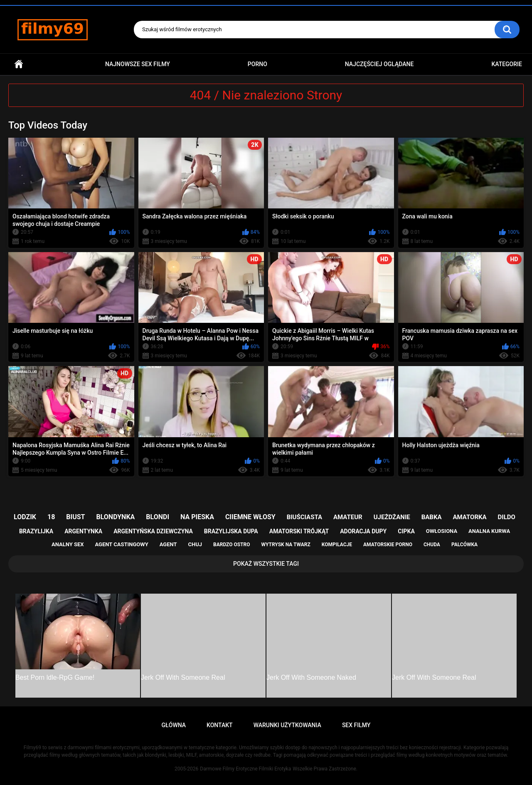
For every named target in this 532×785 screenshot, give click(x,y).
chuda (432, 545)
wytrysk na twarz (286, 545)
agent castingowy (121, 544)
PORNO (257, 64)
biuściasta (304, 517)
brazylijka (36, 531)
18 (51, 517)
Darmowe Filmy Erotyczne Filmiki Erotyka (245, 769)
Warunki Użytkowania (287, 725)
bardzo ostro (232, 545)
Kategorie (507, 64)
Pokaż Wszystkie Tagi (266, 564)
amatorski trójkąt (299, 531)
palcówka (464, 545)
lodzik (25, 517)
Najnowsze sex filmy (138, 64)
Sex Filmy (356, 725)
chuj (195, 544)
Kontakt (220, 725)
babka (432, 517)
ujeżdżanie (392, 517)
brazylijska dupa (231, 531)
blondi (158, 517)
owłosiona (442, 531)
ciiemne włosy (250, 517)
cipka (406, 531)
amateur (348, 517)
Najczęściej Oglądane (379, 64)
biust (75, 517)
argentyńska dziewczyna (153, 531)
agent (168, 544)
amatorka (469, 517)
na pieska (197, 517)
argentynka (83, 531)
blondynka (115, 517)
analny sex (68, 544)
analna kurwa (489, 531)
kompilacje (337, 545)
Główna (19, 64)
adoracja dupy (363, 531)
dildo (507, 517)
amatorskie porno (388, 545)
